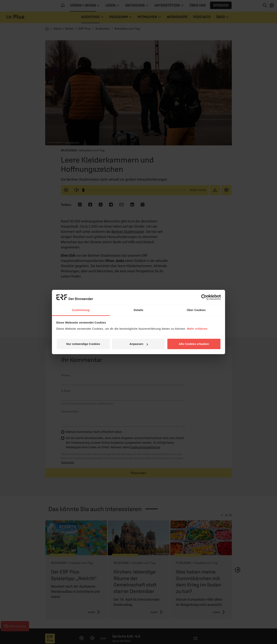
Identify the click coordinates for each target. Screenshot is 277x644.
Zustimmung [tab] (81, 310)
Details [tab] (138, 310)
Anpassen (139, 344)
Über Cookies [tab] (196, 310)
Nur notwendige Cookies (83, 344)
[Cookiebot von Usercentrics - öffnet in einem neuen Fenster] (204, 297)
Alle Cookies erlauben (194, 344)
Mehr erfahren (197, 329)
